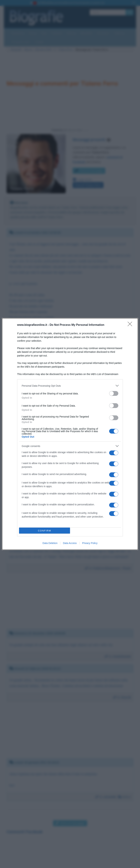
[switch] (114, 393)
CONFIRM (45, 531)
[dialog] (70, 434)
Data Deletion (50, 543)
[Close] (131, 325)
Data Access (70, 543)
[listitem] (70, 386)
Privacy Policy (90, 543)
